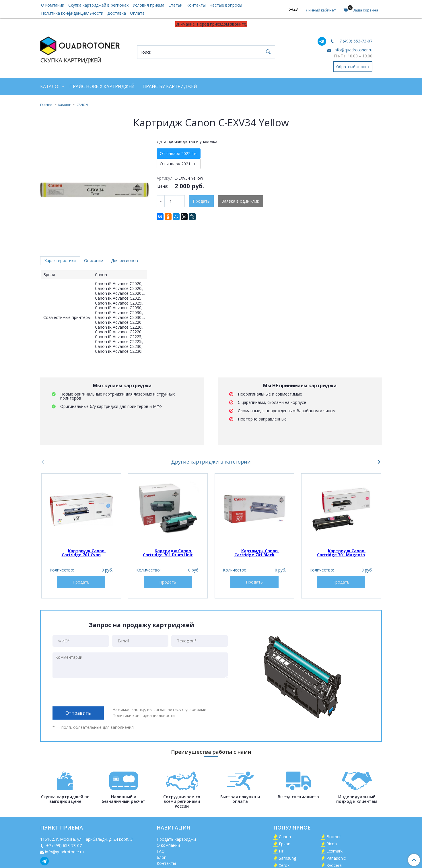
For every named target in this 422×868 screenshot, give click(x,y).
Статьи (175, 5)
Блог (161, 857)
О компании (53, 5)
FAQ (161, 851)
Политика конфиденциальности (72, 13)
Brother (334, 837)
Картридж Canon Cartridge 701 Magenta (341, 553)
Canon (285, 837)
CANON (82, 105)
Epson (285, 844)
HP (282, 851)
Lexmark (335, 851)
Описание (94, 260)
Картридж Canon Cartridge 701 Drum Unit (168, 553)
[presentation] (96, 692)
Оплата (137, 13)
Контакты (196, 5)
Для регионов (125, 260)
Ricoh (332, 844)
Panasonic (336, 858)
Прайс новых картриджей (102, 87)
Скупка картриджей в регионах (98, 5)
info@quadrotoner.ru (352, 50)
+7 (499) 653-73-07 (354, 41)
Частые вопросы (226, 5)
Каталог (50, 87)
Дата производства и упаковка (187, 142)
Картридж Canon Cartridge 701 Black (257, 553)
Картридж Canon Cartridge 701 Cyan (84, 553)
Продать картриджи (176, 839)
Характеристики (60, 260)
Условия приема (148, 5)
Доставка (117, 13)
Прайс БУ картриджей (170, 87)
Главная (46, 105)
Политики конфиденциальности (144, 715)
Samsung (287, 858)
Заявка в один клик (240, 201)
